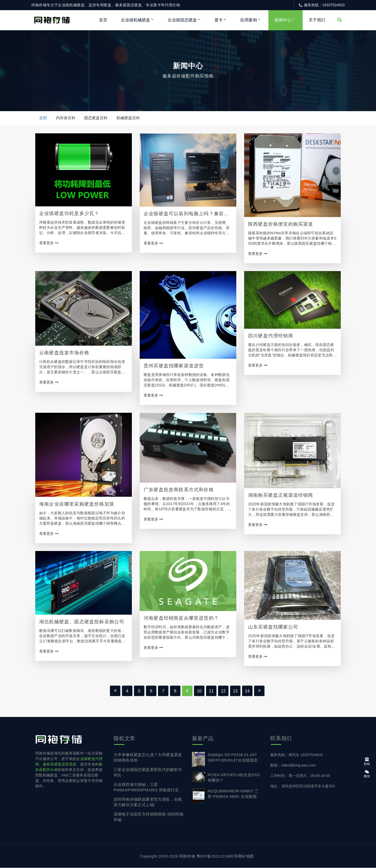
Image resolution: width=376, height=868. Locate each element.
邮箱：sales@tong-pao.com (293, 765)
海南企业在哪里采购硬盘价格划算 (77, 504)
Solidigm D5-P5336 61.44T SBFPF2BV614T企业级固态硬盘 (235, 760)
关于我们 (317, 20)
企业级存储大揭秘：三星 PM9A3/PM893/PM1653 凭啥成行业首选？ (148, 790)
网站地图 (246, 856)
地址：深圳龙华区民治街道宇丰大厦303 (302, 786)
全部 (43, 118)
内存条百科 (66, 118)
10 (199, 691)
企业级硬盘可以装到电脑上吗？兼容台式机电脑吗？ (186, 214)
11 (211, 691)
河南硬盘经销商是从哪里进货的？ (181, 618)
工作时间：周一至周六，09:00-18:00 (300, 776)
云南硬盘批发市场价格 (64, 353)
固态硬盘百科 (96, 118)
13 (235, 691)
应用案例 (249, 20)
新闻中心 (283, 20)
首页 (103, 20)
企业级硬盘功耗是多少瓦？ (69, 214)
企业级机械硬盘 (136, 20)
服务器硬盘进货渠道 (60, 764)
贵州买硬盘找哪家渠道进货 (174, 366)
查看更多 (49, 243)
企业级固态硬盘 (182, 20)
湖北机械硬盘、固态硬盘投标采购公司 (82, 622)
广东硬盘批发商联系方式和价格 (179, 490)
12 (223, 691)
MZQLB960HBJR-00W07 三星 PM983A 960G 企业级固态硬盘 (234, 797)
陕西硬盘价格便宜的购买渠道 (281, 224)
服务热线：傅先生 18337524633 (297, 755)
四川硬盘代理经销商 (271, 336)
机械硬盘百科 (128, 118)
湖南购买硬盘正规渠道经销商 (281, 495)
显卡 (219, 20)
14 (247, 691)
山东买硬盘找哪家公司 (273, 627)
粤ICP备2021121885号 (217, 856)
